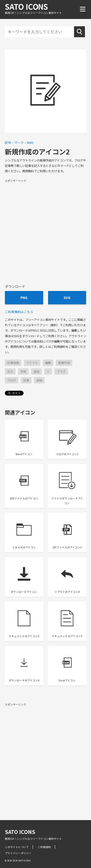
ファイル (32, 363)
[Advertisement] (45, 231)
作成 (23, 371)
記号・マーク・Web (19, 142)
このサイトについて (17, 847)
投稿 (39, 380)
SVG (67, 298)
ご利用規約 (44, 847)
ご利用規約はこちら (19, 312)
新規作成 (64, 363)
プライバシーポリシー (18, 853)
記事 (26, 380)
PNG (24, 298)
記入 (10, 371)
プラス (61, 371)
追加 (36, 371)
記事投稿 (13, 363)
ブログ (12, 380)
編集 (48, 363)
